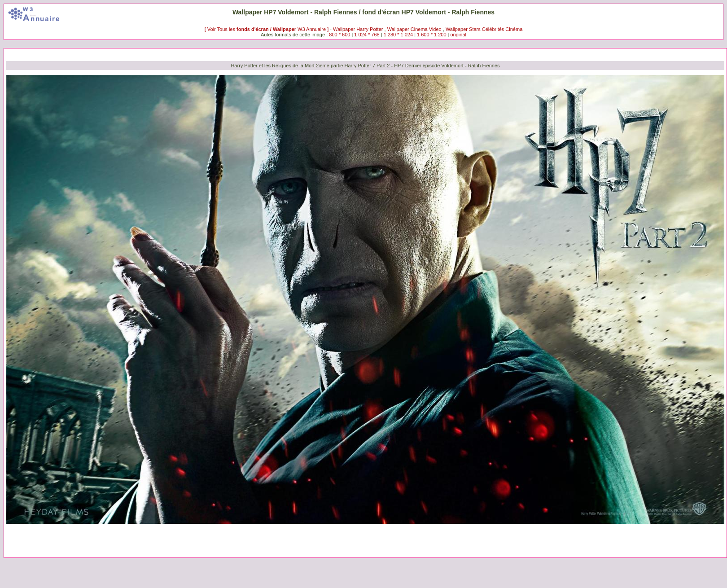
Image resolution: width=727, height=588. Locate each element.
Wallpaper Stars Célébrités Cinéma (484, 29)
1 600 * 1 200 (431, 35)
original (458, 35)
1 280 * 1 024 (398, 35)
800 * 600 (339, 35)
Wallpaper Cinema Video (414, 29)
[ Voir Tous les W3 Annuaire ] (267, 29)
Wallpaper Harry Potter (358, 29)
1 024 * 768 (367, 35)
